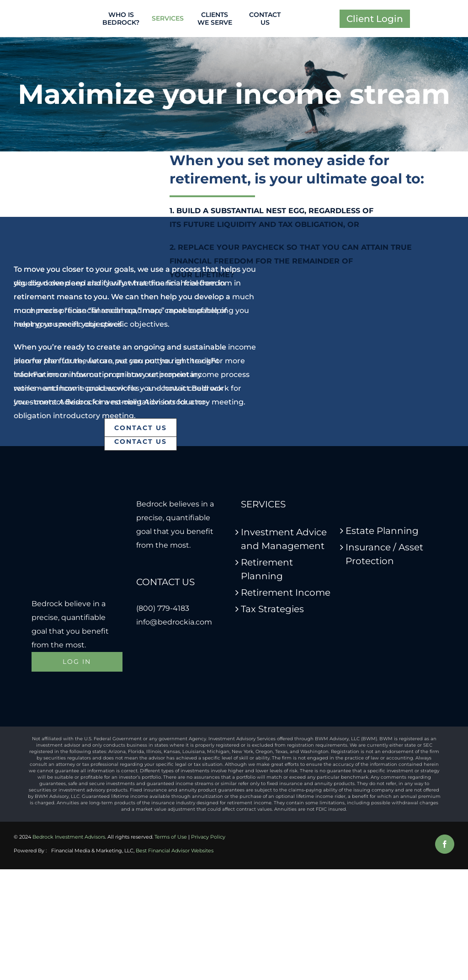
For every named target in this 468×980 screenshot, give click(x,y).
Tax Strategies (272, 609)
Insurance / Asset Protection (384, 554)
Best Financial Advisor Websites (175, 851)
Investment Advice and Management (284, 539)
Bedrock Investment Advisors (69, 837)
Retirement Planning (267, 569)
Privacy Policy (208, 837)
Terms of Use (171, 837)
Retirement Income (286, 592)
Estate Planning (382, 531)
